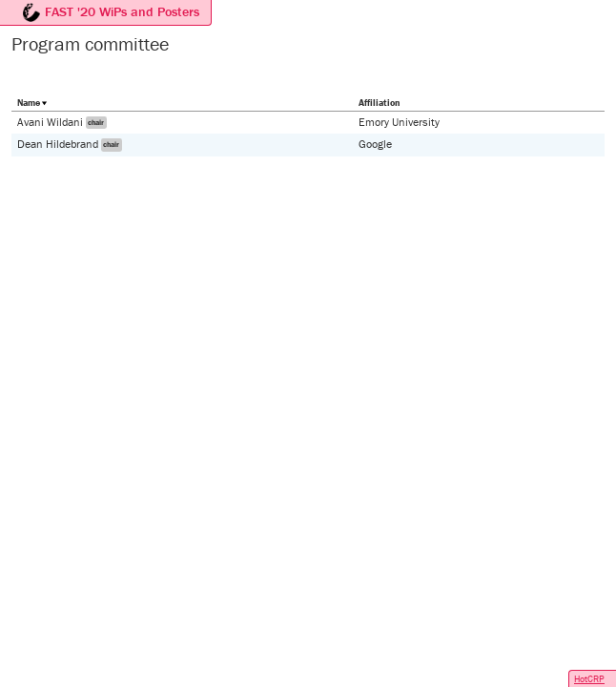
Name (29, 103)
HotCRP (589, 679)
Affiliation (379, 103)
